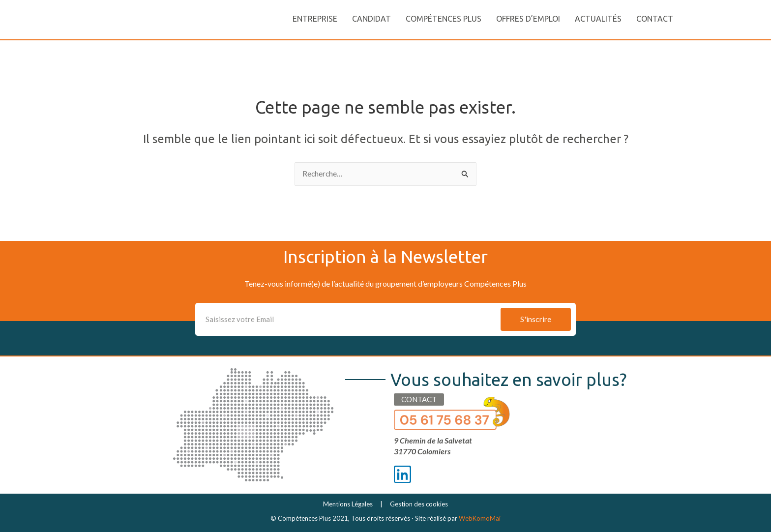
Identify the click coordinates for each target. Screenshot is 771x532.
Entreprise (315, 19)
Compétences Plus (444, 19)
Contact (655, 19)
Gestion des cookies (419, 504)
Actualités (598, 19)
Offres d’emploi (528, 19)
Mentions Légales (348, 504)
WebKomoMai (480, 518)
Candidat (371, 19)
